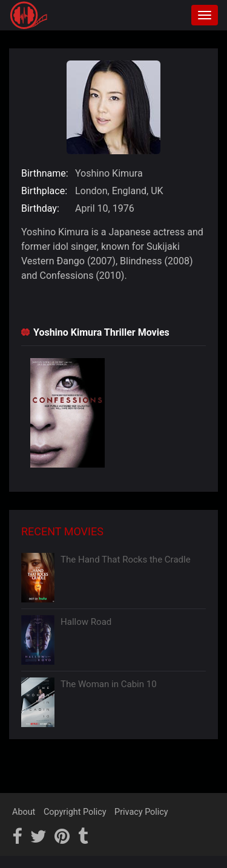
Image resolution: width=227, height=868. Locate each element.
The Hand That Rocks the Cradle (126, 560)
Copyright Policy (75, 812)
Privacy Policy (141, 812)
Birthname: (45, 173)
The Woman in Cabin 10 (109, 684)
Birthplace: (44, 191)
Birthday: (40, 208)
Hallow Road (86, 622)
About (24, 812)
